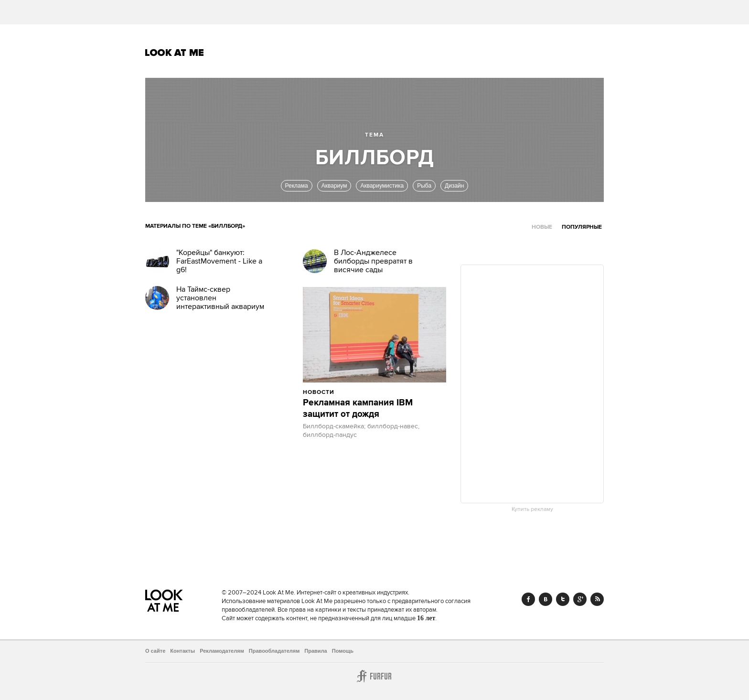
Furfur (374, 676)
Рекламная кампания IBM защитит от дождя (358, 409)
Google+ (580, 599)
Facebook (528, 599)
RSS (597, 599)
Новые (542, 227)
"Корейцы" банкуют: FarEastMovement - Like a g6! (219, 261)
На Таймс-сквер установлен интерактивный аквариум (220, 298)
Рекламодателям (222, 651)
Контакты (182, 651)
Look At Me (175, 53)
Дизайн (454, 186)
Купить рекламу (532, 509)
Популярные (582, 227)
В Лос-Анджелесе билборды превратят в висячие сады (373, 261)
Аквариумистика (382, 186)
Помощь (343, 651)
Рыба (424, 186)
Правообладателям (274, 651)
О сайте (155, 651)
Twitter (563, 599)
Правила (316, 651)
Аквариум (334, 186)
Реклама (297, 186)
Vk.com (546, 599)
